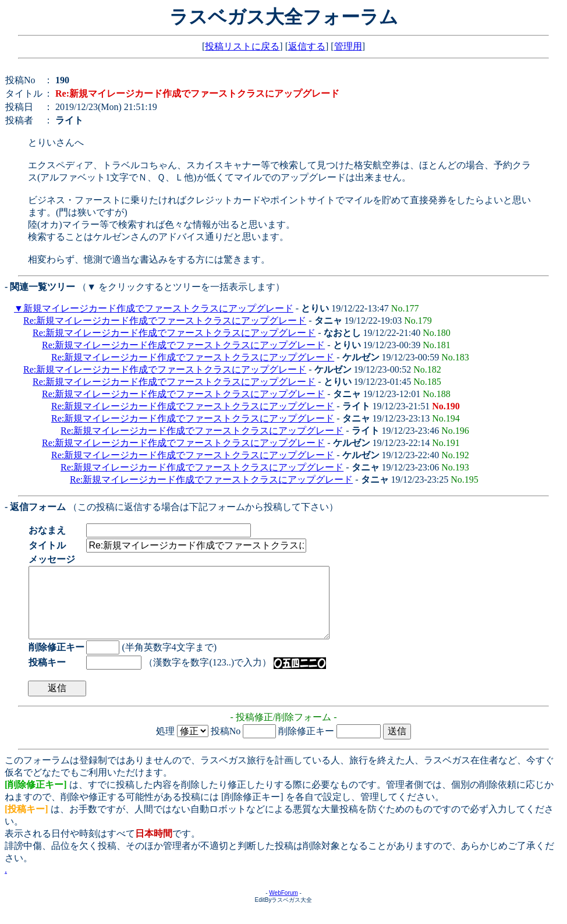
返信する (307, 46)
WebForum (283, 907)
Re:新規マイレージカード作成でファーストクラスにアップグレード (165, 321)
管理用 (348, 46)
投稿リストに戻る (242, 46)
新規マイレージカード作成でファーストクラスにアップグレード (158, 308)
